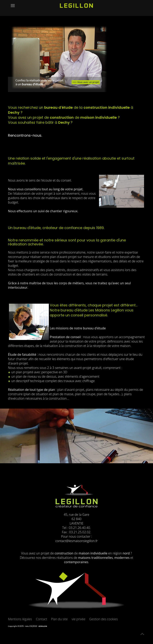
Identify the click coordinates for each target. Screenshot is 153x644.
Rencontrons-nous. (25, 135)
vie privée (78, 619)
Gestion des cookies (104, 619)
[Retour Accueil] (77, 8)
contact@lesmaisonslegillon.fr (76, 541)
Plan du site (59, 619)
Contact (42, 619)
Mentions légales (20, 619)
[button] (13, 8)
